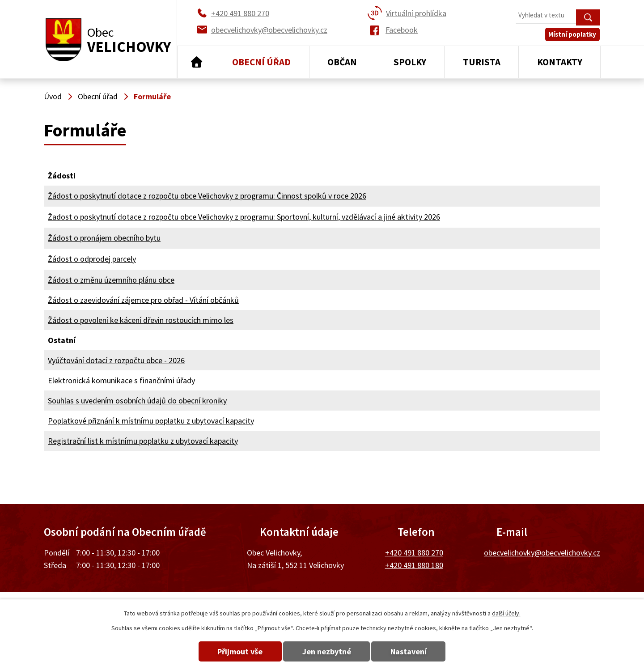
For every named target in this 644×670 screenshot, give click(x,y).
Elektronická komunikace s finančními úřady (121, 380)
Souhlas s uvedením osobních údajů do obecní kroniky (137, 401)
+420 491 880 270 (414, 553)
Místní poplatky (573, 36)
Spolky (410, 62)
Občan (342, 62)
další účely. (506, 613)
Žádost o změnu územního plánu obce (111, 280)
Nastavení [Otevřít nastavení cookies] (411, 651)
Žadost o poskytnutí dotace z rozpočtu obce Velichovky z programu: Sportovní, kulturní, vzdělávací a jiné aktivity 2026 (244, 217)
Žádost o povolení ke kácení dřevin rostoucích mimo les (141, 320)
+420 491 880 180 (414, 565)
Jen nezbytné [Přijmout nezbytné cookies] (327, 651)
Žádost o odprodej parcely (92, 259)
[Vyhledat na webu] (558, 16)
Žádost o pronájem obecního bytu (104, 238)
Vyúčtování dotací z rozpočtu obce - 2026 (116, 360)
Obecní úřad (261, 62)
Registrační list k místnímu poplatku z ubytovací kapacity (143, 441)
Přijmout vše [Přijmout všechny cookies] (238, 651)
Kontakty (560, 62)
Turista (482, 62)
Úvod (196, 62)
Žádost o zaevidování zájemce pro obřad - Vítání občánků (143, 300)
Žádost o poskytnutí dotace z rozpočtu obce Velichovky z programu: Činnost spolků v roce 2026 (207, 196)
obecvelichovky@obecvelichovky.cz (542, 553)
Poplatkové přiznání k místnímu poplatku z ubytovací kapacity (151, 421)
